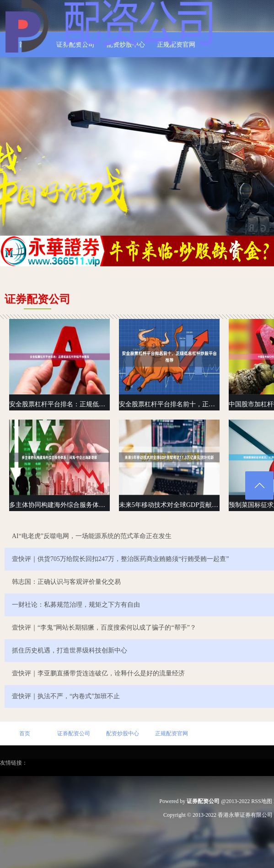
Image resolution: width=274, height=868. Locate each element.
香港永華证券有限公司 (245, 815)
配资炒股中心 (123, 733)
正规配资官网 (172, 733)
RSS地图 (261, 801)
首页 (25, 733)
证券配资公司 (74, 733)
